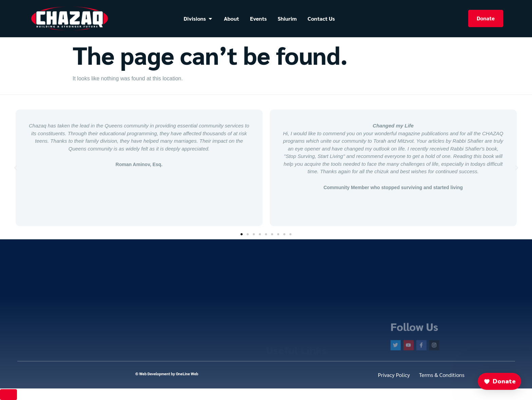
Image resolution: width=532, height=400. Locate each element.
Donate (486, 18)
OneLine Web (187, 374)
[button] (16, 168)
